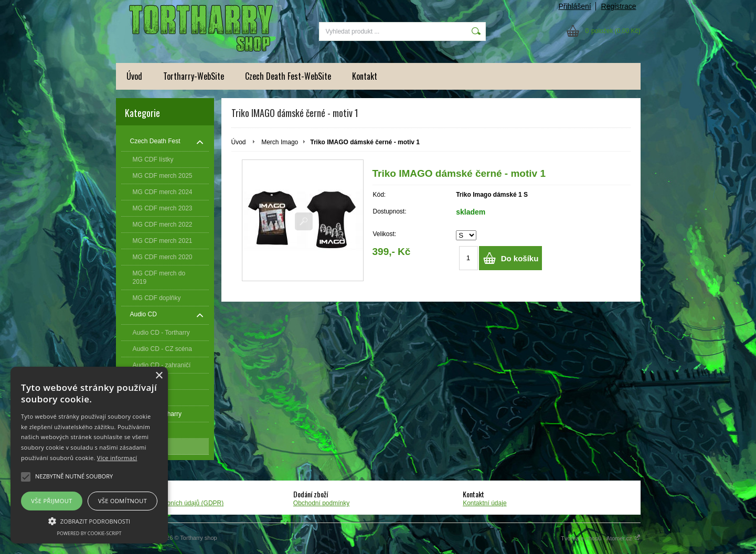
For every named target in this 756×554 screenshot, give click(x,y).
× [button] (159, 376)
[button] (89, 520)
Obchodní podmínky (321, 503)
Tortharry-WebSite (194, 76)
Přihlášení (574, 6)
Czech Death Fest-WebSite (288, 76)
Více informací (117, 458)
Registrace (619, 6)
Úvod (134, 76)
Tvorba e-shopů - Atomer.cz (600, 538)
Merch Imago (280, 142)
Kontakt (365, 76)
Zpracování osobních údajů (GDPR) (174, 503)
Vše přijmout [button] (51, 501)
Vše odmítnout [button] (123, 501)
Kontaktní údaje (485, 503)
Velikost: (385, 234)
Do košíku (520, 258)
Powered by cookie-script (89, 533)
